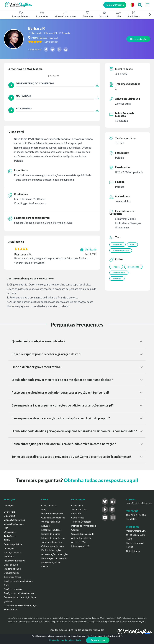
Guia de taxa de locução (53, 518)
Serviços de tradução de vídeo (19, 593)
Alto (133, 245)
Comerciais (9, 512)
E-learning (88, 14)
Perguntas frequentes (52, 513)
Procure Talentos (21, 14)
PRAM (7, 540)
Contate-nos (78, 518)
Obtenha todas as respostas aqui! (101, 480)
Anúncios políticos (13, 544)
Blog (44, 509)
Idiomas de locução (51, 534)
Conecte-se (77, 505)
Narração (104, 14)
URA (119, 14)
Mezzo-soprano (121, 251)
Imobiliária (9, 556)
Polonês (54, 76)
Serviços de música (13, 589)
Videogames (10, 532)
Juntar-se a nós (79, 509)
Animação (9, 548)
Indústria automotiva (14, 561)
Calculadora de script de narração (21, 605)
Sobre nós (76, 513)
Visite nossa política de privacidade (105, 636)
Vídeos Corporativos (65, 14)
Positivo (117, 280)
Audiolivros (134, 14)
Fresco (116, 267)
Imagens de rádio (12, 569)
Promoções (42, 14)
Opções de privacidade (83, 534)
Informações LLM (80, 546)
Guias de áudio (11, 565)
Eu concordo (98, 640)
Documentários (12, 573)
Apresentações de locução (54, 554)
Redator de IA (11, 609)
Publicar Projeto (113, 5)
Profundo (117, 245)
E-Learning (9, 516)
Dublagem (9, 505)
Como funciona (49, 505)
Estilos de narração (51, 550)
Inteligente (134, 267)
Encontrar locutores (51, 530)
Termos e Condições (81, 522)
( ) (60, 42)
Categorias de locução (53, 546)
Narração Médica (12, 552)
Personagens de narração (54, 558)
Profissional (119, 273)
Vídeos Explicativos (14, 524)
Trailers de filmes (12, 577)
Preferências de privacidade (65, 640)
